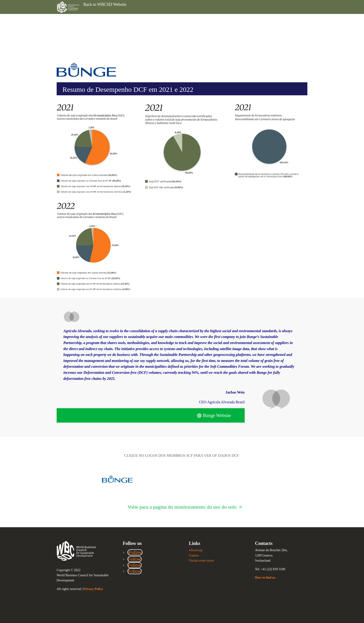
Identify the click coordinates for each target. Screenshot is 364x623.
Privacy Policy (93, 589)
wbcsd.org (196, 550)
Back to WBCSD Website (105, 4)
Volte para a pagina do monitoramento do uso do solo (182, 507)
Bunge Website (217, 415)
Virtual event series (201, 561)
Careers (194, 555)
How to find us (265, 578)
